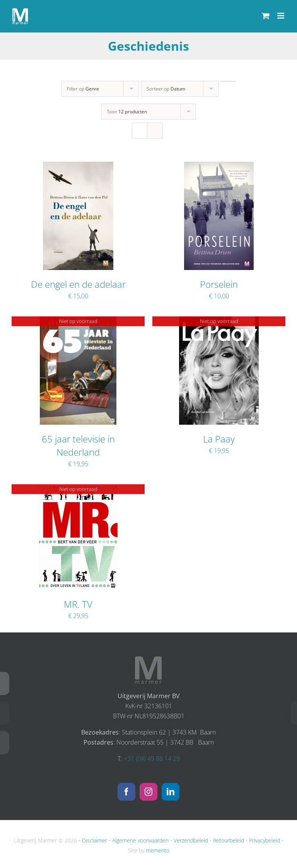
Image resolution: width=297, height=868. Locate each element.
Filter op (83, 89)
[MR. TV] (78, 489)
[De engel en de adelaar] (78, 167)
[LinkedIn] (171, 792)
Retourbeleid (229, 840)
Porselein (219, 284)
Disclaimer (95, 840)
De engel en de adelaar (78, 284)
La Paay (219, 439)
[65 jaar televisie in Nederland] (78, 321)
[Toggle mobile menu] (281, 16)
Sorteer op (166, 89)
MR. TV (78, 604)
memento (158, 850)
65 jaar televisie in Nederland (78, 445)
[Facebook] (126, 792)
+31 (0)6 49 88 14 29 (152, 759)
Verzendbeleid (191, 840)
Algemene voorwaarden (140, 840)
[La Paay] (219, 321)
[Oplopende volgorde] (228, 81)
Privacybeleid (265, 840)
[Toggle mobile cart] (266, 16)
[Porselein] (219, 167)
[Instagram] (148, 792)
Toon (127, 112)
